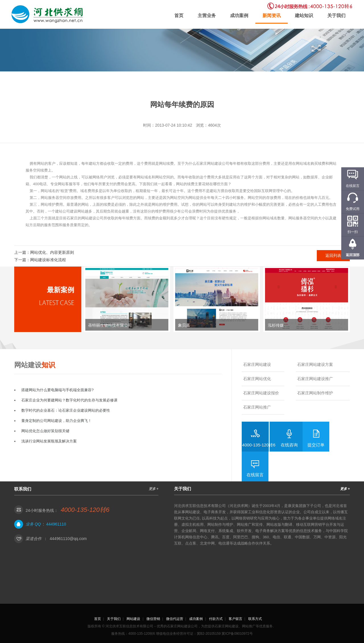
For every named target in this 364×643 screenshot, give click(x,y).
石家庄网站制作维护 (315, 393)
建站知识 (304, 16)
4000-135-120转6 (259, 445)
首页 (179, 16)
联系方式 (255, 619)
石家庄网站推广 (257, 407)
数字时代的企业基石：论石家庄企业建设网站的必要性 (66, 410)
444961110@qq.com (68, 539)
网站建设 (133, 619)
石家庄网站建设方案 (315, 364)
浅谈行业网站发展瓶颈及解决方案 (49, 441)
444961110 (56, 524)
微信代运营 (175, 619)
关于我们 (336, 16)
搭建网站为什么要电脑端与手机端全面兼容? (57, 390)
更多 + (154, 489)
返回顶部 (353, 255)
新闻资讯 (272, 16)
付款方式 (216, 619)
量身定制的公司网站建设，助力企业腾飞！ (56, 421)
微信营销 (153, 619)
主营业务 (207, 16)
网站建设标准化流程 (48, 260)
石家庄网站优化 (257, 379)
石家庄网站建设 (257, 364)
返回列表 (333, 255)
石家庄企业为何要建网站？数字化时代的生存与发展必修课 (69, 400)
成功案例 (239, 16)
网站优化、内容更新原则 (52, 252)
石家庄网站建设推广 (315, 379)
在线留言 (255, 475)
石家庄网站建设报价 (261, 393)
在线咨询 (289, 445)
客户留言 (235, 619)
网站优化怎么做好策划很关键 (45, 431)
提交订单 (316, 445)
